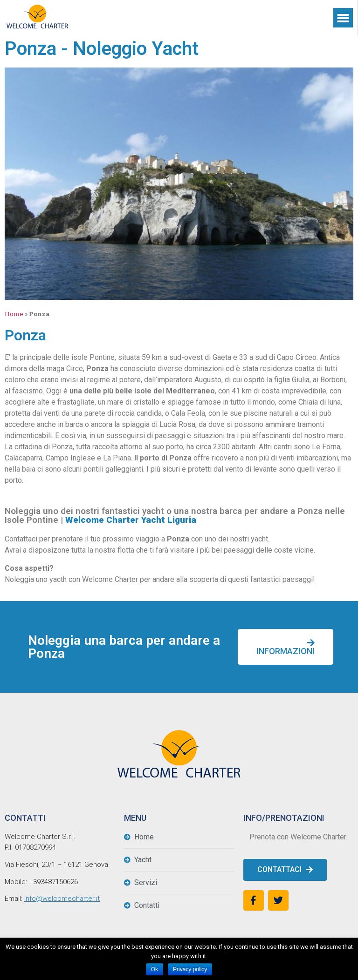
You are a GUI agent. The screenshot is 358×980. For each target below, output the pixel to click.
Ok (155, 969)
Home (14, 314)
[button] (286, 647)
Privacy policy (190, 969)
